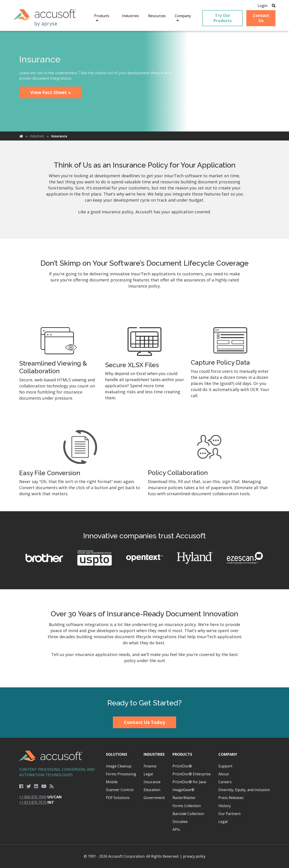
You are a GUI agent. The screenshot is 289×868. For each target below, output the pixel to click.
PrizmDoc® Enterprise (192, 774)
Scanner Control (120, 790)
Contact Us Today (144, 722)
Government (154, 798)
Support (225, 766)
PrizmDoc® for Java (189, 782)
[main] (144, 359)
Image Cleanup (119, 766)
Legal (148, 774)
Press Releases (231, 798)
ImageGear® (183, 790)
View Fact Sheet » (51, 92)
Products (182, 754)
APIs (176, 829)
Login (262, 6)
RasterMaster (184, 798)
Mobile (112, 782)
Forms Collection (187, 806)
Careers (225, 782)
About (224, 774)
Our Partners (230, 814)
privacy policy (194, 856)
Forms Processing (121, 774)
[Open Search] (274, 6)
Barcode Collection (188, 814)
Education (152, 790)
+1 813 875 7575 (33, 802)
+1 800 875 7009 (33, 797)
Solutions (117, 754)
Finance (150, 766)
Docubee (180, 822)
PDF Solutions (118, 798)
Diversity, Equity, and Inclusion (244, 790)
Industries (37, 136)
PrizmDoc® (182, 766)
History (225, 806)
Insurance (152, 782)
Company (228, 754)
